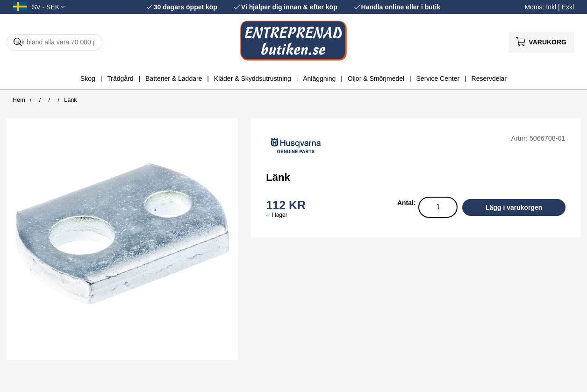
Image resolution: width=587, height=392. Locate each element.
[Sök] (54, 42)
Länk (71, 100)
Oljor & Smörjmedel (376, 78)
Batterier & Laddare (174, 78)
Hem (19, 100)
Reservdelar (489, 78)
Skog (88, 78)
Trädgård (120, 78)
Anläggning (319, 78)
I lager (279, 215)
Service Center (438, 78)
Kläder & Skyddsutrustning (253, 78)
